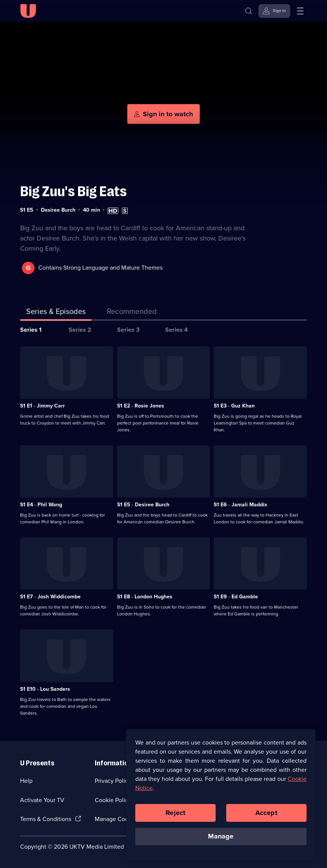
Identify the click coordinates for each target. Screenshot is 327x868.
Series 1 (31, 330)
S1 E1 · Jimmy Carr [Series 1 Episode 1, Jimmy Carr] (42, 406)
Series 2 (80, 330)
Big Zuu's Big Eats (74, 191)
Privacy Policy (113, 781)
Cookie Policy (113, 800)
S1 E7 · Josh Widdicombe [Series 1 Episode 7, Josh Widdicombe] (50, 597)
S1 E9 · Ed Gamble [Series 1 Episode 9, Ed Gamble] (236, 597)
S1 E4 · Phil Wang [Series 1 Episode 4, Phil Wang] (41, 505)
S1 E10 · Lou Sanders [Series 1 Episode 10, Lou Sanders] (45, 689)
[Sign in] (274, 11)
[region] (221, 798)
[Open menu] (300, 11)
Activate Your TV (42, 800)
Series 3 (128, 330)
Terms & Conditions (46, 819)
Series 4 (177, 330)
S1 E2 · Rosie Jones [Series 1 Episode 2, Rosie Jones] (141, 406)
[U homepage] (28, 11)
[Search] (249, 11)
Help (26, 781)
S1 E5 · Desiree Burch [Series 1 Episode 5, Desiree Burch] (143, 505)
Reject (175, 816)
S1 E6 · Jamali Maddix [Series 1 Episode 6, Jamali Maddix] (240, 505)
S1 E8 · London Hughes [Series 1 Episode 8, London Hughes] (145, 597)
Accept (266, 816)
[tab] (132, 313)
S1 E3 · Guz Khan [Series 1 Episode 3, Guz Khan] (234, 406)
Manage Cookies (117, 819)
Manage (221, 840)
